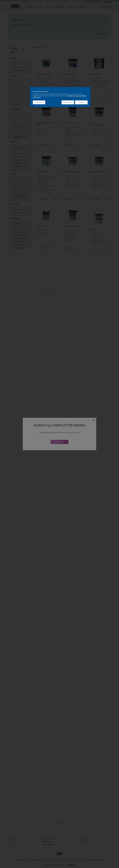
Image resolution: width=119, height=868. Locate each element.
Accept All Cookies (68, 102)
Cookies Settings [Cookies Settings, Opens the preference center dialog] (39, 102)
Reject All (81, 102)
